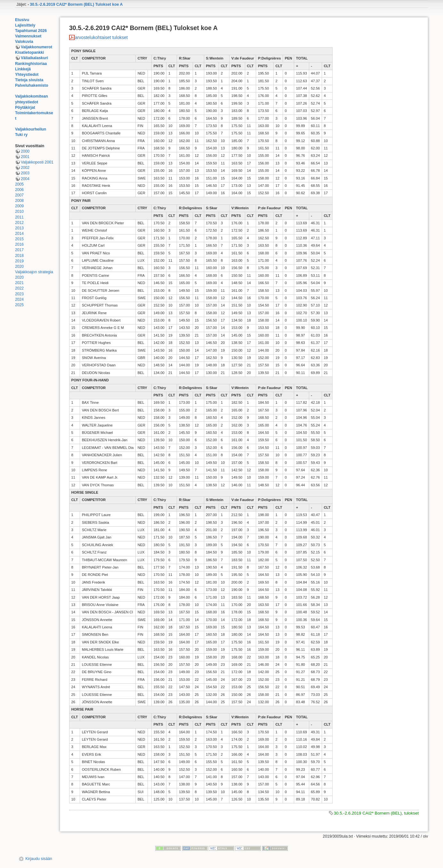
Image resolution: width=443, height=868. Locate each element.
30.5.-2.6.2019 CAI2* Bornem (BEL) (368, 813)
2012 (19, 223)
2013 (19, 228)
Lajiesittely (25, 25)
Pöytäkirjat (25, 108)
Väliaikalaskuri (34, 58)
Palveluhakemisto (32, 85)
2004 (25, 179)
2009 (19, 206)
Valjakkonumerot (36, 47)
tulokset (411, 813)
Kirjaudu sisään (39, 859)
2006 (19, 190)
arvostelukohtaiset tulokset (101, 37)
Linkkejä (23, 69)
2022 (19, 288)
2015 (19, 239)
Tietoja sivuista (29, 80)
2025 (19, 305)
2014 (19, 234)
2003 (25, 173)
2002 (25, 168)
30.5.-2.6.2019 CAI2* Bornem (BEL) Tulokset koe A (76, 4)
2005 (19, 184)
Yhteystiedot (27, 75)
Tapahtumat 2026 (31, 31)
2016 (19, 244)
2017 (19, 250)
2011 (19, 217)
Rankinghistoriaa (31, 64)
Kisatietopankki (30, 52)
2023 (19, 294)
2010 (19, 211)
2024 (19, 299)
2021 (19, 283)
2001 (25, 157)
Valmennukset (28, 36)
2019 (19, 261)
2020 (19, 267)
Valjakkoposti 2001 (37, 162)
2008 (19, 201)
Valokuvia (24, 42)
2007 (19, 195)
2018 (19, 256)
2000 (25, 151)
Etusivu (22, 20)
